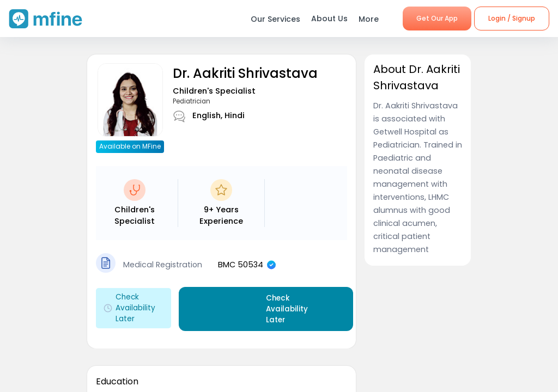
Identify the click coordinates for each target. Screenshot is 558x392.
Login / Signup (512, 18)
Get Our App (437, 18)
